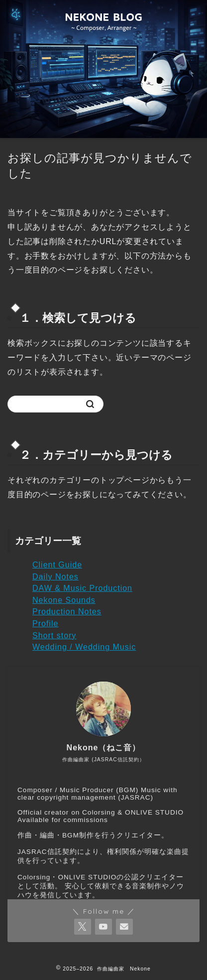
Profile (45, 624)
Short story (54, 635)
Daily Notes (55, 577)
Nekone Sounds (64, 600)
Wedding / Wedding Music (84, 647)
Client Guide (57, 565)
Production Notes (67, 612)
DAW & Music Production (82, 588)
